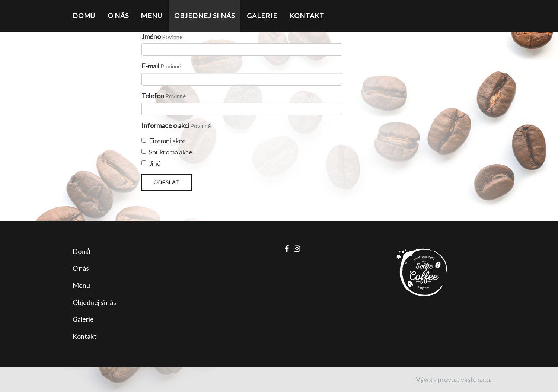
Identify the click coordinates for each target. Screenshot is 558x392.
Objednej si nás (205, 16)
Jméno (151, 36)
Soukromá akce (167, 152)
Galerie (262, 16)
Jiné (151, 163)
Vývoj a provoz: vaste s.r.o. (454, 379)
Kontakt (307, 16)
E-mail (150, 66)
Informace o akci (165, 125)
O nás (118, 16)
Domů (84, 16)
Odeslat (167, 182)
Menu (152, 16)
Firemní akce (164, 141)
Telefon (153, 96)
